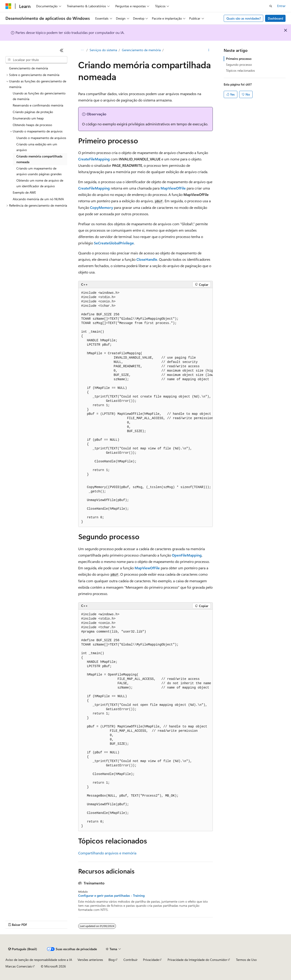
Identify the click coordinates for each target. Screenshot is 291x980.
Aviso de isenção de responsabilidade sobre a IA (39, 960)
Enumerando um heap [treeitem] (28, 118)
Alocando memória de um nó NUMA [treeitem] (38, 199)
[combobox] (36, 60)
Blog (112, 960)
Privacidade (151, 960)
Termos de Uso (246, 960)
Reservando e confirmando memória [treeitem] (38, 105)
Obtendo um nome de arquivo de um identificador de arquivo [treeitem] (40, 183)
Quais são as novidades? (244, 18)
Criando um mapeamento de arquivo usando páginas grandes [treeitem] (39, 171)
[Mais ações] (209, 50)
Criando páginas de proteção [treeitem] (33, 112)
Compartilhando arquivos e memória (107, 853)
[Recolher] (62, 50)
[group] (145, 408)
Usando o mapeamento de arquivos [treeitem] (41, 138)
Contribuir (130, 960)
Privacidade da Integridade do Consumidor (197, 960)
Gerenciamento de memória (141, 50)
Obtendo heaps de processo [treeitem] (32, 125)
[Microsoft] (8, 6)
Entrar (281, 6)
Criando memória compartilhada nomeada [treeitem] (39, 159)
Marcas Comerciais (19, 966)
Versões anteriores (90, 960)
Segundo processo (239, 65)
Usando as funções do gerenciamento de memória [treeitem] (39, 96)
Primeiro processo (239, 59)
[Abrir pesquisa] (271, 6)
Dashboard (275, 18)
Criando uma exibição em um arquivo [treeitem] (37, 147)
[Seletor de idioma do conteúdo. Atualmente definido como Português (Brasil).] (23, 949)
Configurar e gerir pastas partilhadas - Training (111, 896)
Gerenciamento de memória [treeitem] (29, 68)
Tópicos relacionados (240, 70)
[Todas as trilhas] (82, 50)
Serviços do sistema (103, 50)
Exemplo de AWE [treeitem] (24, 192)
